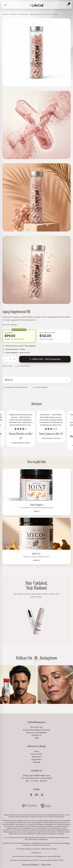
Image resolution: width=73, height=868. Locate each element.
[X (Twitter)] (42, 795)
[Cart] (68, 5)
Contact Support (40, 387)
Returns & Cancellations (37, 733)
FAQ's (37, 751)
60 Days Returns (24, 366)
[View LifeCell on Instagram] (36, 658)
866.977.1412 (47, 778)
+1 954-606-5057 (32, 778)
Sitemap (37, 762)
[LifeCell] (36, 5)
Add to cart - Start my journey (45, 359)
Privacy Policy (36, 754)
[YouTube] (37, 795)
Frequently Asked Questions (15, 387)
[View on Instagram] (27, 685)
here (68, 843)
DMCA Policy (46, 865)
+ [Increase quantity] (15, 359)
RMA (37, 738)
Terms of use (7, 366)
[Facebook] (31, 795)
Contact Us (36, 735)
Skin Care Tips (36, 727)
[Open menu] (5, 5)
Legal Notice (36, 759)
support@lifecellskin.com (39, 775)
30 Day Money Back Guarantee (36, 730)
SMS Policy (36, 757)
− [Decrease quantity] (6, 359)
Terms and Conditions (30, 865)
